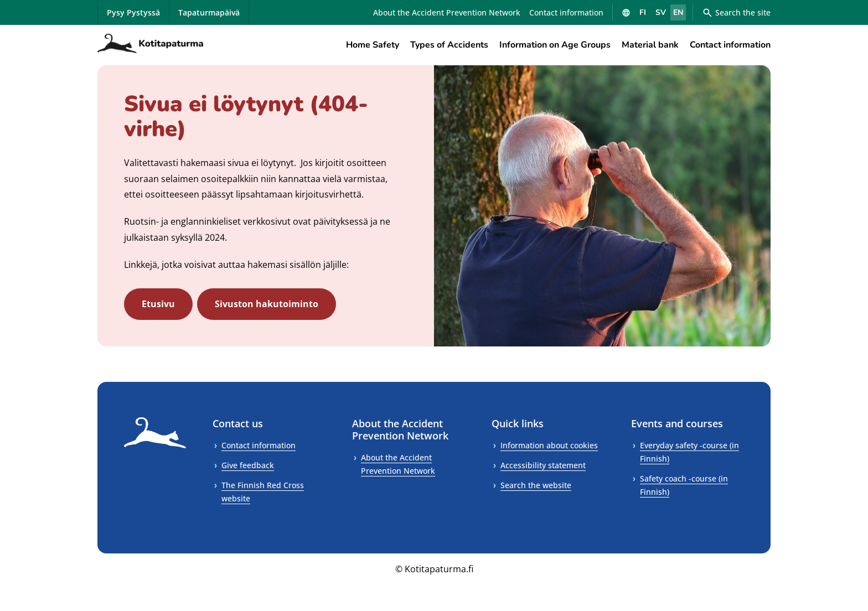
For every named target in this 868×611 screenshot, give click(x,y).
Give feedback (248, 465)
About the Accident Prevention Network (447, 12)
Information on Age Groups (555, 45)
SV (661, 12)
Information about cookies (549, 445)
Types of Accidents (449, 45)
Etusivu (158, 304)
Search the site (736, 13)
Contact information (566, 12)
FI (643, 12)
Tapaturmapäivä (209, 12)
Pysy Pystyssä (133, 12)
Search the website (536, 485)
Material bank (650, 45)
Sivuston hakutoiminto (267, 304)
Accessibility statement (543, 465)
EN (678, 12)
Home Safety (373, 45)
